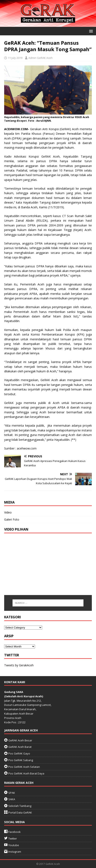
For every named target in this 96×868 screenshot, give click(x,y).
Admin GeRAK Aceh (40, 58)
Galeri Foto (12, 519)
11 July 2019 (15, 58)
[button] (90, 31)
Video (8, 512)
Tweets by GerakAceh (19, 665)
